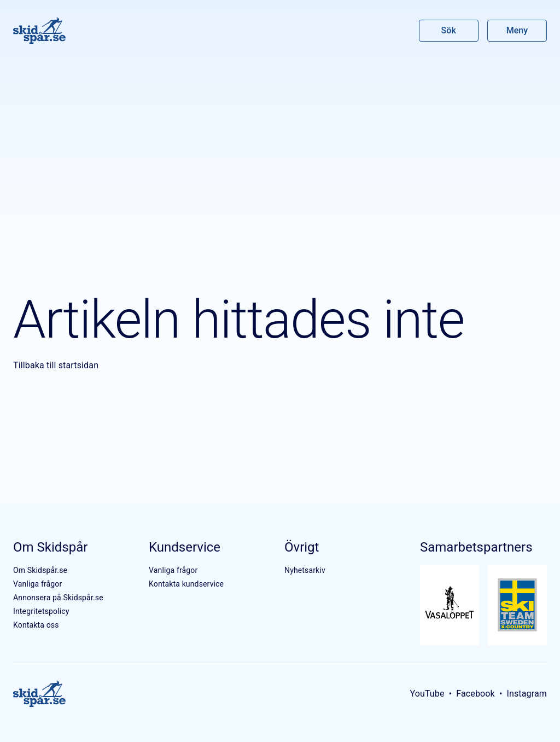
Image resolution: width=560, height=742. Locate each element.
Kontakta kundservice (186, 584)
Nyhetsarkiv (305, 570)
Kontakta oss (36, 625)
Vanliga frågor (37, 584)
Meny (517, 30)
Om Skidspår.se (40, 570)
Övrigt (302, 547)
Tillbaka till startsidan (56, 365)
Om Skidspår (50, 547)
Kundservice (185, 547)
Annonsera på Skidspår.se (58, 598)
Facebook (476, 694)
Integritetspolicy (41, 611)
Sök (449, 30)
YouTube (427, 694)
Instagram (527, 694)
